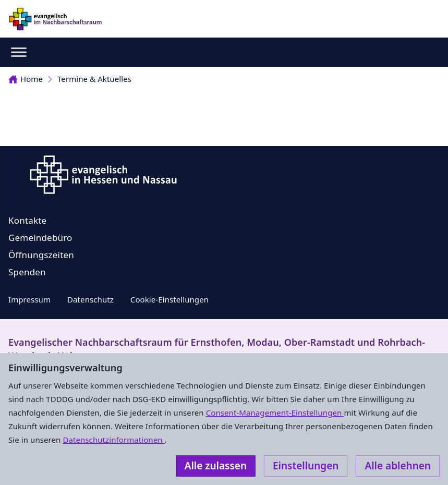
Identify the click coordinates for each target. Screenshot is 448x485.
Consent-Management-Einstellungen (275, 413)
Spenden (27, 272)
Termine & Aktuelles (94, 79)
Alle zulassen (216, 466)
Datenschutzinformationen (113, 440)
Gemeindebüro (40, 238)
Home (26, 79)
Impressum (29, 299)
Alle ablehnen (398, 466)
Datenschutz (90, 299)
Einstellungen (306, 466)
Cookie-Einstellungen (169, 299)
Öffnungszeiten (41, 255)
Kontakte (27, 220)
